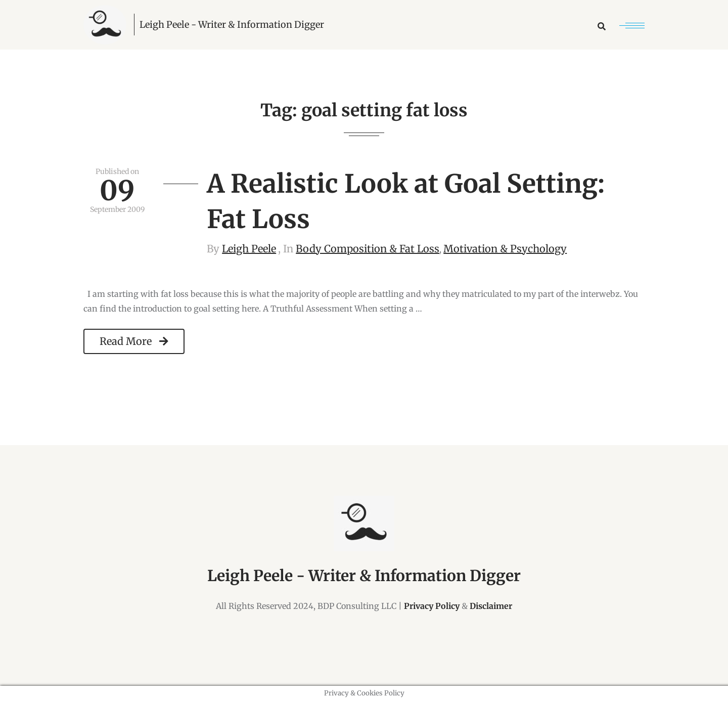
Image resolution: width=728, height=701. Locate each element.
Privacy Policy (432, 606)
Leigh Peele (249, 249)
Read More (134, 341)
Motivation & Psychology (505, 249)
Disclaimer (491, 606)
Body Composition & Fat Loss (368, 249)
